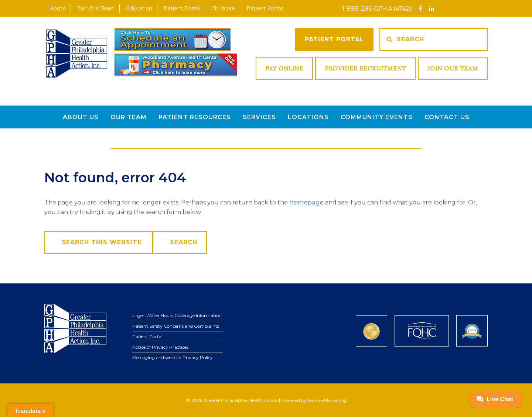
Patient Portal (334, 39)
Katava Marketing (327, 400)
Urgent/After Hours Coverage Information (177, 315)
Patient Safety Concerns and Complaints (176, 326)
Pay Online (284, 68)
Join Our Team (453, 68)
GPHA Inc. (77, 54)
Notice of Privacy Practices (160, 347)
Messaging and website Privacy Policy (173, 357)
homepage (306, 202)
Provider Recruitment (365, 68)
